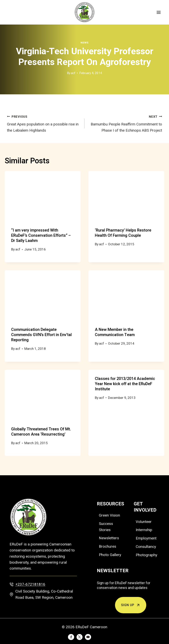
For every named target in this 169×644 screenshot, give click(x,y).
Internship (144, 530)
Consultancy (146, 547)
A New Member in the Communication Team (115, 332)
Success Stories (106, 527)
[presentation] (43, 196)
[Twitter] (80, 637)
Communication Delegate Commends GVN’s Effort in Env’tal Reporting (41, 335)
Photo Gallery (110, 555)
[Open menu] (159, 12)
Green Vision (109, 515)
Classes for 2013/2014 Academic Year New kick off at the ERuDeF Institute (125, 384)
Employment (146, 538)
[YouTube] (88, 637)
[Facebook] (71, 637)
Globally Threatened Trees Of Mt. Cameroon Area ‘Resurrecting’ (41, 432)
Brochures (108, 546)
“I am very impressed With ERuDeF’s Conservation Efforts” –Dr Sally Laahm (41, 235)
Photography (146, 555)
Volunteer (144, 522)
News (84, 43)
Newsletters (109, 538)
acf (73, 73)
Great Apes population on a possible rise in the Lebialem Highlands (44, 123)
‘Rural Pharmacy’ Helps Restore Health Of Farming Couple (123, 233)
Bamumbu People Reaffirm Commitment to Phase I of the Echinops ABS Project (125, 123)
